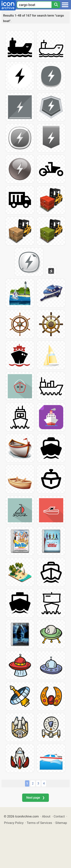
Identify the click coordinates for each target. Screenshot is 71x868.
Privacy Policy (14, 823)
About (46, 816)
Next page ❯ (35, 798)
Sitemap (61, 823)
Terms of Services (39, 823)
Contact (59, 816)
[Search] (56, 5)
